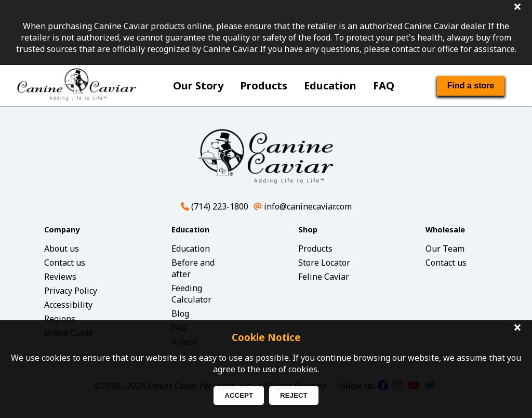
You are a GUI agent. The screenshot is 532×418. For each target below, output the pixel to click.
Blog (180, 313)
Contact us (65, 263)
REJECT (294, 395)
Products (264, 86)
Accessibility (68, 305)
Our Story (198, 86)
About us (62, 249)
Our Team (445, 249)
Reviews (60, 277)
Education (330, 86)
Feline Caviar (324, 277)
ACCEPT (239, 395)
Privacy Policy (71, 291)
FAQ (384, 86)
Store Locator (324, 263)
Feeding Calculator (191, 294)
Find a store (471, 86)
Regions (60, 319)
